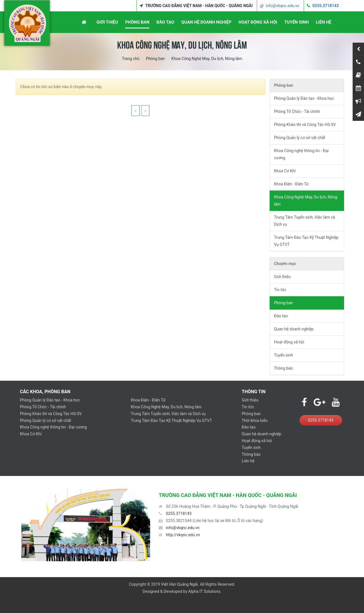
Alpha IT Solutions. (205, 591)
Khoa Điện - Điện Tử (291, 184)
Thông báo (284, 368)
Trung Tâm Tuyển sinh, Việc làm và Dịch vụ (305, 221)
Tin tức (280, 290)
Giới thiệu (283, 277)
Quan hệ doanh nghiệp (294, 329)
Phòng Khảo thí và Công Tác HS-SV (305, 125)
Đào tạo (281, 316)
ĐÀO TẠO (165, 22)
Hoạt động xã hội (289, 342)
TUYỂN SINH (297, 22)
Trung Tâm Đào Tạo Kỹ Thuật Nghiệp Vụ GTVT (306, 241)
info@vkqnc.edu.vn (282, 6)
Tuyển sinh (284, 355)
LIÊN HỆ (324, 22)
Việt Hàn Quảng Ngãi (179, 584)
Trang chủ (131, 59)
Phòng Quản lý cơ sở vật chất (300, 138)
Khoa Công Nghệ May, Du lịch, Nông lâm (306, 201)
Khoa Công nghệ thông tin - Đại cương (301, 154)
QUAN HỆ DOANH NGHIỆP (206, 22)
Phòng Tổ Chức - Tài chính (297, 111)
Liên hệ (248, 461)
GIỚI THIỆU (107, 22)
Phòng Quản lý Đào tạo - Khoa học (304, 98)
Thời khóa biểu (255, 421)
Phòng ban (155, 59)
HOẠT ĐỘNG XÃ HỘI (258, 22)
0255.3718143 (326, 6)
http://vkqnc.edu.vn (183, 535)
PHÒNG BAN (137, 22)
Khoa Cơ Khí (285, 171)
